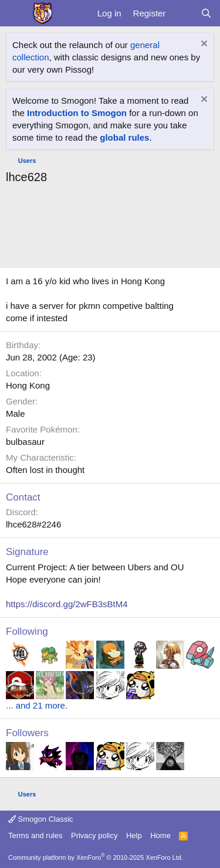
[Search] (206, 13)
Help (134, 835)
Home (160, 835)
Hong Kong (28, 385)
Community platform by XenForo (96, 857)
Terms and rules (35, 835)
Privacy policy (94, 835)
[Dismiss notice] (203, 45)
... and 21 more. (37, 705)
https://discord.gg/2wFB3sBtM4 (67, 604)
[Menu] (16, 13)
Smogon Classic (41, 819)
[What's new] (183, 13)
